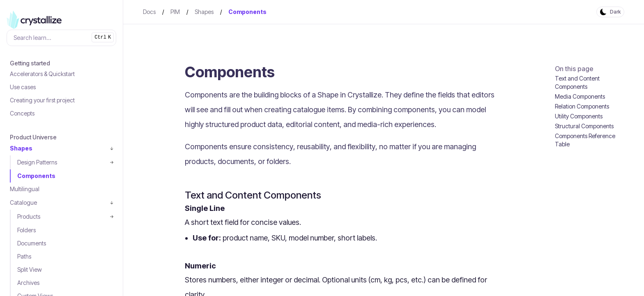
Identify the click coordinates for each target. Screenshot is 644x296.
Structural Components (584, 126)
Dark (615, 12)
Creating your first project (42, 100)
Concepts (22, 113)
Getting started (30, 63)
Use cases (23, 87)
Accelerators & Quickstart (42, 74)
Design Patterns (37, 162)
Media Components (580, 96)
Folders (26, 230)
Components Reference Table (585, 140)
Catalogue (23, 202)
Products (29, 216)
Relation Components (582, 106)
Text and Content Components (577, 82)
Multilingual (25, 189)
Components (36, 176)
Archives (28, 283)
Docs (149, 12)
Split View (30, 269)
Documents (32, 243)
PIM (175, 12)
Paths (24, 256)
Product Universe (33, 137)
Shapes (21, 148)
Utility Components (579, 116)
